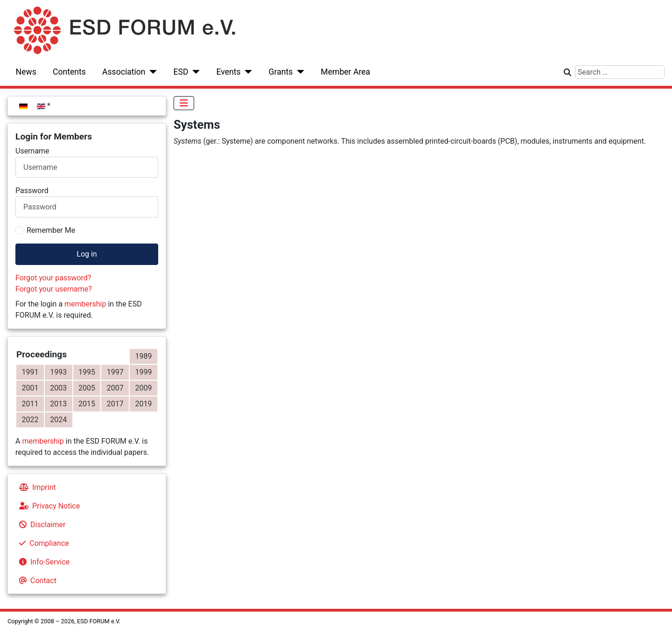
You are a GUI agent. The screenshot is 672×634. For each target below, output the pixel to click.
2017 (115, 404)
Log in (87, 254)
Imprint (36, 487)
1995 (87, 372)
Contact (36, 581)
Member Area (345, 72)
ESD (181, 72)
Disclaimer (40, 525)
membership (85, 304)
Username (32, 151)
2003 (58, 388)
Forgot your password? (53, 278)
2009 (144, 388)
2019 (144, 404)
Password (32, 191)
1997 (115, 372)
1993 (58, 372)
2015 (87, 404)
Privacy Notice (48, 506)
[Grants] (298, 72)
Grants (281, 72)
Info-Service (42, 562)
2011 (30, 404)
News (26, 72)
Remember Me (51, 230)
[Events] (247, 72)
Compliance (42, 543)
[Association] (151, 72)
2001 (30, 388)
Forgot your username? (54, 289)
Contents (69, 72)
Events (228, 72)
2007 (115, 388)
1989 (144, 356)
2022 (30, 420)
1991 (30, 372)
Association (124, 72)
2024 (58, 420)
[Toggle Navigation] (184, 103)
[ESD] (194, 72)
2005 (87, 388)
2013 (58, 404)
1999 (144, 372)
